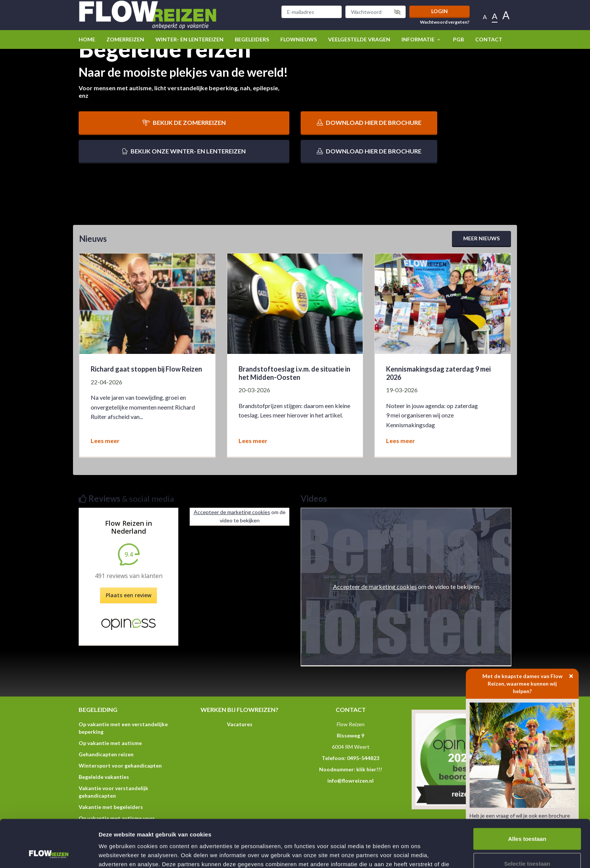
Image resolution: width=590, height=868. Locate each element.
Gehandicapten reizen (106, 754)
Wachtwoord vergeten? (445, 22)
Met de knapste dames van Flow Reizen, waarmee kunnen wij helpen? (531, 681)
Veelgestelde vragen (359, 39)
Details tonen (407, 853)
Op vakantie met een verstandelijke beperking (123, 728)
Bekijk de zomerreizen (184, 122)
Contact (489, 39)
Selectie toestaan (527, 819)
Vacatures (240, 724)
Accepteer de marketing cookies (232, 512)
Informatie (422, 39)
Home (87, 39)
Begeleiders (252, 39)
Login (439, 11)
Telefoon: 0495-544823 (351, 758)
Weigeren (527, 843)
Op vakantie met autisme (110, 743)
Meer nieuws (481, 238)
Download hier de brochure (369, 122)
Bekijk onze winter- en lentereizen (184, 151)
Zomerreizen (125, 39)
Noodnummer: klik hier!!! (351, 769)
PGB (458, 39)
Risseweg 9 (351, 735)
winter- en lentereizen (189, 39)
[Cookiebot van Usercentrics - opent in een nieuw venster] (49, 853)
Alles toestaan (527, 794)
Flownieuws (299, 39)
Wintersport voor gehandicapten (120, 766)
